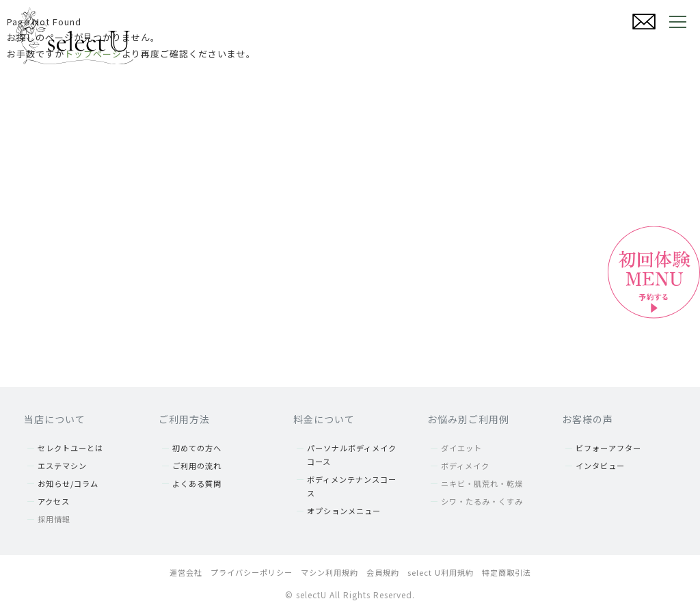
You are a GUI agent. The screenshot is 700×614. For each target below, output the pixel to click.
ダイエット (461, 448)
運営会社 (186, 572)
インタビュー (600, 466)
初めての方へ (197, 448)
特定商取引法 (507, 572)
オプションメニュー (344, 511)
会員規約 (383, 572)
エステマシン (62, 466)
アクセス (54, 501)
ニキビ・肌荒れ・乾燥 (482, 483)
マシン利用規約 (329, 572)
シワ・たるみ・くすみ (482, 501)
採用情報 (54, 519)
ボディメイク (465, 466)
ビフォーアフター (608, 448)
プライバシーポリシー (252, 572)
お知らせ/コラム (68, 483)
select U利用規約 (441, 572)
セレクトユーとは (70, 448)
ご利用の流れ (197, 466)
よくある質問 (197, 483)
